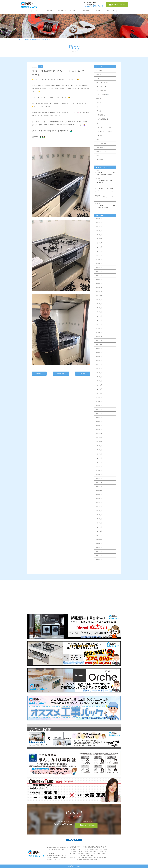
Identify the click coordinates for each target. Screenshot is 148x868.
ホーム (38, 11)
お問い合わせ (110, 11)
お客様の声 (86, 11)
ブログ (98, 11)
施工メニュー (74, 11)
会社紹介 (50, 11)
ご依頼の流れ (62, 11)
